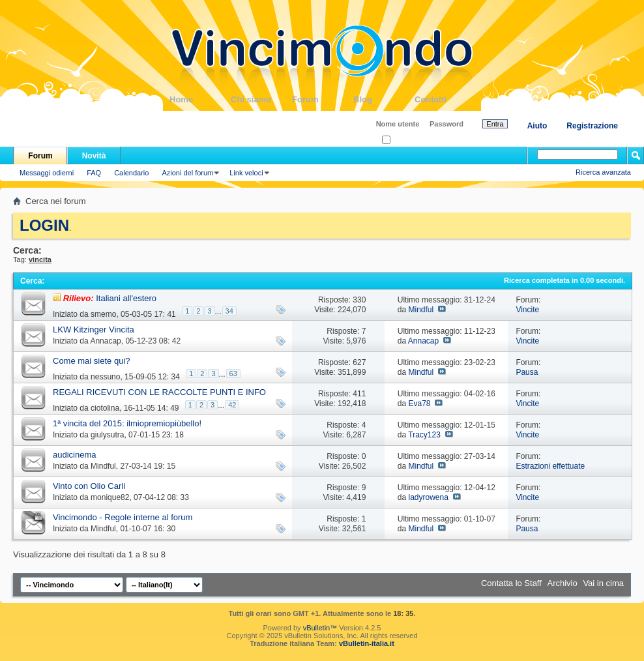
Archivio (563, 583)
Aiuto (537, 126)
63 (233, 374)
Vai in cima (603, 583)
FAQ (94, 173)
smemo (103, 314)
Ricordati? (402, 140)
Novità (94, 156)
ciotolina (105, 408)
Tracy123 (424, 435)
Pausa (527, 372)
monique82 (110, 497)
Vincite (527, 310)
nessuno (105, 377)
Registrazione (592, 126)
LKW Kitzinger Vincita (94, 330)
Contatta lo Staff (511, 583)
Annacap (105, 341)
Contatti (445, 99)
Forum (323, 99)
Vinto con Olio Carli (89, 486)
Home (200, 99)
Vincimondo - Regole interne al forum (123, 517)
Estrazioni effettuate (550, 466)
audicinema (75, 455)
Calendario (131, 173)
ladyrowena (428, 497)
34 (229, 311)
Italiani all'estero (126, 298)
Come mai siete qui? (92, 361)
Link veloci (246, 173)
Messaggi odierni (47, 173)
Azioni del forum (187, 173)
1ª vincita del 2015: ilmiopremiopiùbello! (127, 423)
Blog (384, 99)
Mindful (421, 310)
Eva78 (419, 404)
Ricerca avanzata (603, 172)
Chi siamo (261, 99)
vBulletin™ (320, 628)
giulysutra (107, 435)
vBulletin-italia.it (367, 643)
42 (232, 405)
